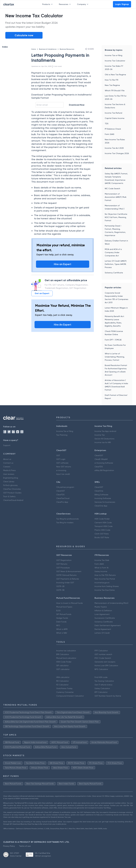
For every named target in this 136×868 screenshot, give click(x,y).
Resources (65, 4)
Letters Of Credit (102, 633)
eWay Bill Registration (104, 470)
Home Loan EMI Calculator (106, 666)
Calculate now (24, 35)
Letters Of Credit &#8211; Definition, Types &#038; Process (116, 264)
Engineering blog (11, 478)
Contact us (8, 463)
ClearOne (99, 491)
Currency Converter (65, 692)
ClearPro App (62, 502)
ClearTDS (99, 467)
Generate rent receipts (105, 662)
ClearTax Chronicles (12, 489)
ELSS (58, 611)
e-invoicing (61, 470)
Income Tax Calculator (115, 61)
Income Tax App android (105, 431)
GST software (62, 463)
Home (34, 49)
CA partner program (65, 487)
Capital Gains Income (115, 118)
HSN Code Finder (102, 519)
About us (7, 459)
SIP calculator (62, 666)
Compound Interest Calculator (70, 696)
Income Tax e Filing (65, 431)
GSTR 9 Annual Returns (66, 575)
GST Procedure (63, 568)
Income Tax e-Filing (114, 55)
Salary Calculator (102, 688)
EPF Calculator (101, 692)
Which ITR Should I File (115, 91)
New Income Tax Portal (105, 579)
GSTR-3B (60, 590)
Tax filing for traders (65, 523)
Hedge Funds (62, 618)
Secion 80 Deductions (104, 439)
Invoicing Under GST (65, 583)
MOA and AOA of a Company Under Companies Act (113, 252)
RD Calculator (62, 681)
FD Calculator (62, 685)
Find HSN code (101, 677)
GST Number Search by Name (108, 696)
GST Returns (62, 564)
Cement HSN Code (103, 523)
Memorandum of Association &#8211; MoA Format (116, 197)
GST (58, 455)
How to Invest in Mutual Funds (70, 603)
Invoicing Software (103, 498)
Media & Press (9, 470)
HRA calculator (63, 677)
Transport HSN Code (104, 526)
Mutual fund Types (64, 607)
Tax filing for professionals (68, 519)
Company (83, 4)
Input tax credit (63, 474)
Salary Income (101, 571)
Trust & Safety (9, 496)
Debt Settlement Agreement (108, 625)
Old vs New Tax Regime (115, 75)
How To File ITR (112, 80)
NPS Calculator (101, 669)
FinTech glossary (10, 485)
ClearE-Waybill (101, 459)
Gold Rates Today (64, 688)
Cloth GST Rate (102, 534)
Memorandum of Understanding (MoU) (111, 603)
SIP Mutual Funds (64, 614)
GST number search (103, 654)
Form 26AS (110, 134)
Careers (7, 467)
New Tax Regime (112, 85)
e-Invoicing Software (104, 463)
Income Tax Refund (113, 113)
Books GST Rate (102, 537)
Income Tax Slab (102, 560)
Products (48, 4)
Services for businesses (105, 502)
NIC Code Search (112, 189)
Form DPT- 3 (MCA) (113, 340)
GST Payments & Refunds (68, 579)
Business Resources (67, 49)
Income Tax (100, 435)
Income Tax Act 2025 (114, 148)
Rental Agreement (103, 629)
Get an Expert (42, 293)
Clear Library (9, 482)
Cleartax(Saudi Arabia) (13, 500)
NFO (58, 625)
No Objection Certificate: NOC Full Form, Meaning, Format (116, 217)
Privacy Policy (9, 846)
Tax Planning (62, 435)
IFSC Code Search (103, 658)
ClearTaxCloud (63, 498)
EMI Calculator (63, 654)
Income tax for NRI (103, 442)
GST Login (61, 459)
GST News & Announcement (69, 571)
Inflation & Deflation (103, 611)
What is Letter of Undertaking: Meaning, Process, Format (115, 357)
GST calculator (63, 669)
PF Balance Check (113, 129)
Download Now (77, 105)
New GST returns (64, 467)
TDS (107, 124)
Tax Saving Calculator (104, 681)
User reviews (9, 474)
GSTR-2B (60, 586)
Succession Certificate (105, 618)
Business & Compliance (48, 49)
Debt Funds (61, 622)
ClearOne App (101, 506)
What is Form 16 (101, 568)
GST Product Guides (12, 493)
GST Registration (64, 560)
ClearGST (99, 455)
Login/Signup (122, 4)
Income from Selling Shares (107, 586)
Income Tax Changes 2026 (117, 153)
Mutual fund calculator (66, 658)
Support (7, 445)
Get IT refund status (103, 685)
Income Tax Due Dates (105, 590)
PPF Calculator (101, 651)
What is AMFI (62, 629)
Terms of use (25, 846)
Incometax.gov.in (102, 583)
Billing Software (101, 495)
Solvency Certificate (114, 273)
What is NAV (62, 633)
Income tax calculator (66, 651)
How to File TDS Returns (105, 575)
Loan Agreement (102, 614)
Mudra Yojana (101, 607)
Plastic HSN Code (102, 530)
